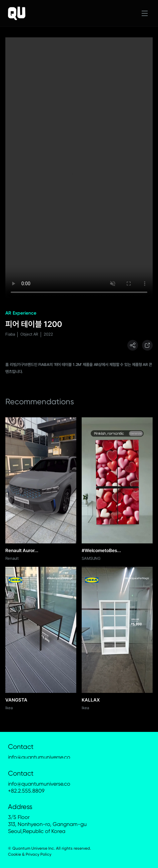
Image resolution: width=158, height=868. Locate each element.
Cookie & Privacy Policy (30, 854)
